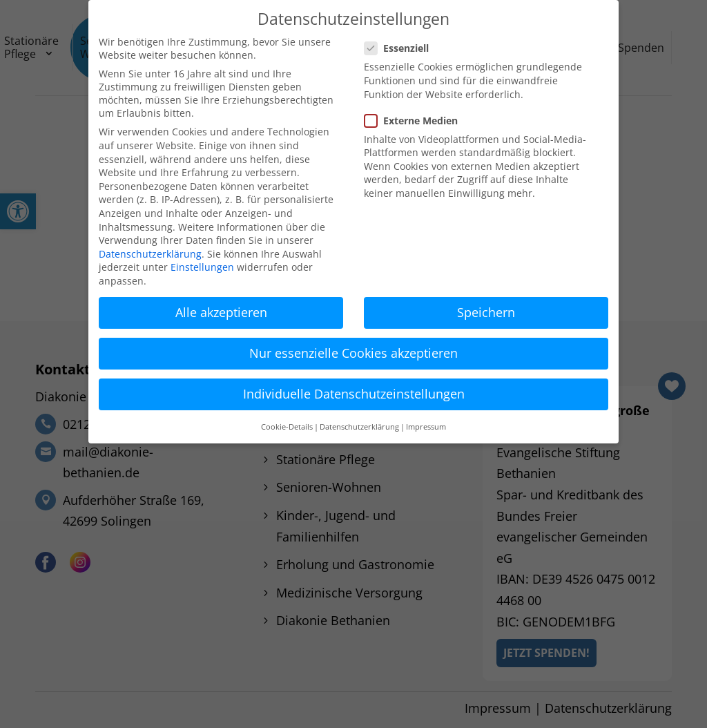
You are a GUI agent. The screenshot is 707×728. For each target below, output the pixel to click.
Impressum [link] (426, 427)
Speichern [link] (486, 312)
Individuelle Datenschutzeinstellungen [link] (354, 394)
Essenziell (402, 48)
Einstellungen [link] (202, 267)
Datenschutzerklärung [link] (150, 254)
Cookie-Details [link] (287, 427)
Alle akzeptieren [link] (221, 312)
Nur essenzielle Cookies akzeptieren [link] (353, 353)
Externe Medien (417, 121)
